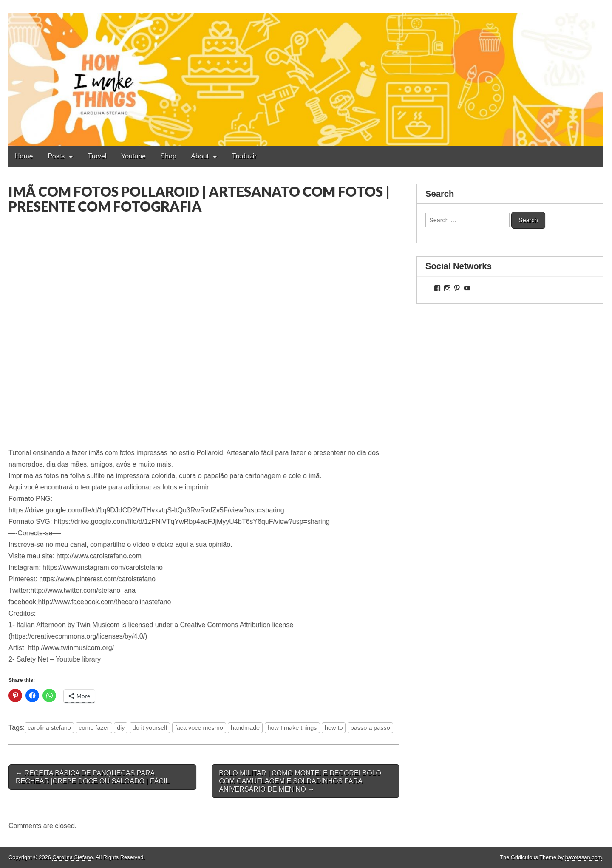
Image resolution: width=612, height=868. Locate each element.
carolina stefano (49, 728)
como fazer (94, 728)
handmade (245, 728)
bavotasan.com (584, 857)
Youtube (133, 156)
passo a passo (370, 728)
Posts (56, 156)
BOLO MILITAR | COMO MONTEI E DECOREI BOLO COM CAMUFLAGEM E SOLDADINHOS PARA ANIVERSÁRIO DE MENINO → (300, 781)
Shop (169, 156)
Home (24, 156)
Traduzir (244, 156)
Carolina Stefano (72, 857)
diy (121, 728)
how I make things (292, 728)
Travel (97, 156)
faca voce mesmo (199, 728)
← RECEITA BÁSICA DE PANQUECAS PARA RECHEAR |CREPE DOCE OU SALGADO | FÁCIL (92, 777)
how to (334, 728)
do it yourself (150, 728)
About (200, 156)
